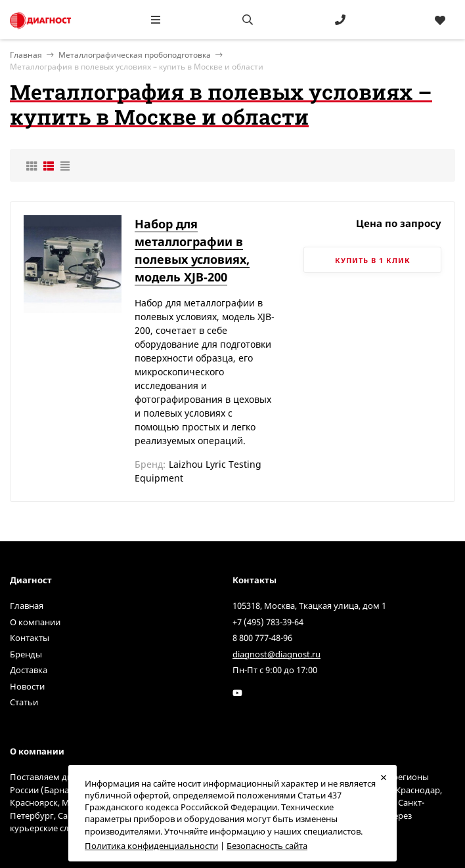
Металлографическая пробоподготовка (135, 55)
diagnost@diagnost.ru (277, 654)
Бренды (26, 654)
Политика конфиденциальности (151, 846)
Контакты (30, 638)
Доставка (29, 670)
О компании (35, 622)
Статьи (24, 702)
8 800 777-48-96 (262, 638)
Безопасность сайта (267, 846)
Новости (27, 686)
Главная (27, 606)
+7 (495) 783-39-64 (268, 622)
